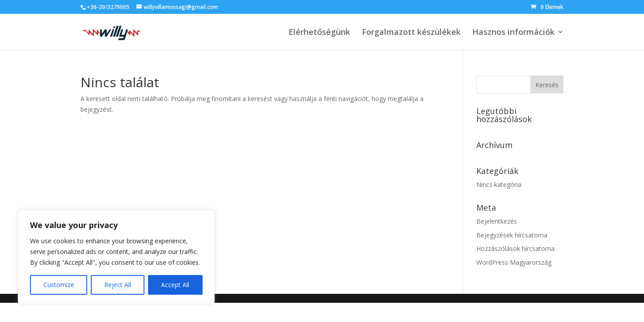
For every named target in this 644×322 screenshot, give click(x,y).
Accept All (175, 285)
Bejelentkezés (497, 221)
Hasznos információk (513, 33)
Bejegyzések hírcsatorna (512, 235)
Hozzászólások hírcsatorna (515, 248)
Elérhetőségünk (319, 33)
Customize (59, 285)
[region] (116, 257)
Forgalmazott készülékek (411, 33)
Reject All (118, 285)
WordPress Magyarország (514, 262)
